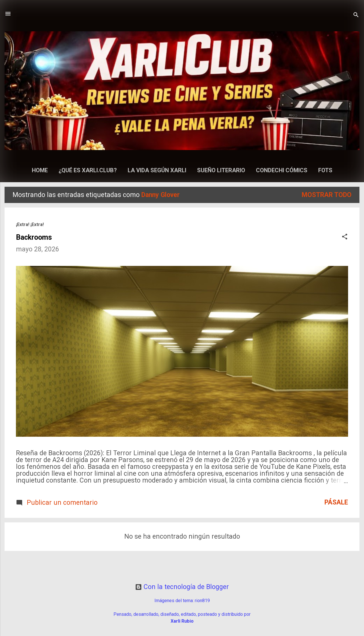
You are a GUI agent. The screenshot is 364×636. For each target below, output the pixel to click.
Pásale (336, 502)
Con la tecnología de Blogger (182, 587)
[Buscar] (356, 16)
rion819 (202, 601)
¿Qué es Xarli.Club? (88, 170)
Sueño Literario (221, 170)
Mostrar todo (327, 195)
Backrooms (34, 237)
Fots (325, 170)
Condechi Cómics (282, 170)
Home (40, 170)
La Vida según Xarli (157, 170)
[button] (345, 237)
